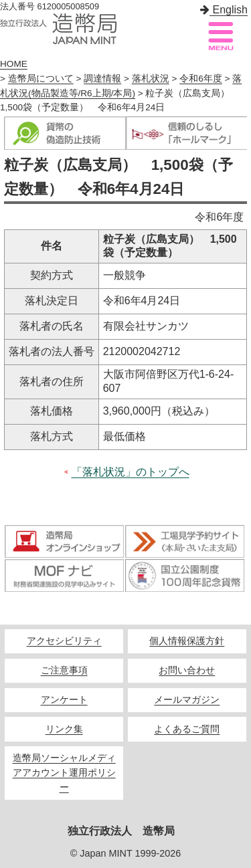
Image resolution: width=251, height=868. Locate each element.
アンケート (64, 700)
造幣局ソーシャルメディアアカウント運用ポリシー (64, 773)
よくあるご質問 (187, 729)
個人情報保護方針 (187, 641)
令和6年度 (201, 79)
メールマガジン (187, 700)
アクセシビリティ (64, 641)
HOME (14, 64)
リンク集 (64, 729)
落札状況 (151, 79)
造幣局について (41, 79)
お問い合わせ (187, 670)
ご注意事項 (64, 670)
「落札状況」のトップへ (131, 472)
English (224, 10)
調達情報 (102, 79)
